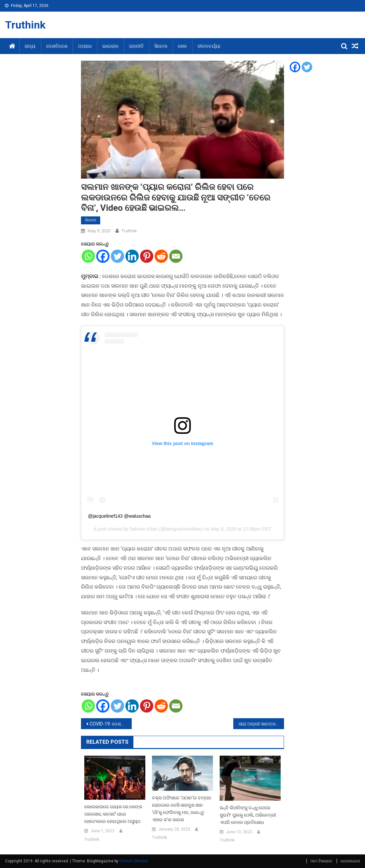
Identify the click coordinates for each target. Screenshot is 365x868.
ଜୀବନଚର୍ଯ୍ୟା (209, 46)
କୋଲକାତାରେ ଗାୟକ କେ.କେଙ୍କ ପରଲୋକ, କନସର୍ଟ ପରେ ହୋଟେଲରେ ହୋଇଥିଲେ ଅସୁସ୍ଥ (113, 814)
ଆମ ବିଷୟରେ (321, 861)
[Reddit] (161, 256)
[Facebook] (103, 256)
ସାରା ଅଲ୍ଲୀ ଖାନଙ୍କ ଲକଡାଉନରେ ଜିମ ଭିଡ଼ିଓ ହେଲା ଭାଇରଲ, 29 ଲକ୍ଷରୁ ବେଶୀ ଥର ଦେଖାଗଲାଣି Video (261, 724)
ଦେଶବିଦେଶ (57, 46)
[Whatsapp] (88, 256)
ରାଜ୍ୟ (30, 46)
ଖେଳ (182, 46)
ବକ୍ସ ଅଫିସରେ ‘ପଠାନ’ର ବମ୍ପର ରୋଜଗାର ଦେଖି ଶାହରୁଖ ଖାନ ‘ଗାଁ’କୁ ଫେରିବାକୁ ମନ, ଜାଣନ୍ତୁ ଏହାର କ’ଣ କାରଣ (182, 809)
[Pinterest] (147, 256)
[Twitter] (117, 256)
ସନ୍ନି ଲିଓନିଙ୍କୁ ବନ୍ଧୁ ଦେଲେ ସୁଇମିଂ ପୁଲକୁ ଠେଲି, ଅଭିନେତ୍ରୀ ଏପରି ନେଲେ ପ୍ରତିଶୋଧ (248, 815)
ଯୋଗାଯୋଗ (350, 861)
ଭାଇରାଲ (110, 46)
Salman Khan (143, 529)
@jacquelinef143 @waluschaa (119, 516)
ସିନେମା (161, 46)
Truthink (25, 25)
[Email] (176, 256)
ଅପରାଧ (85, 46)
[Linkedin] (132, 256)
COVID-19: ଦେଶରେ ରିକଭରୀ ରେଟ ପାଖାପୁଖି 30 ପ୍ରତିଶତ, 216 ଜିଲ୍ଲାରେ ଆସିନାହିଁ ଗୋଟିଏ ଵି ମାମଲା (111, 724)
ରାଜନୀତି (136, 46)
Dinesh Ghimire (134, 861)
